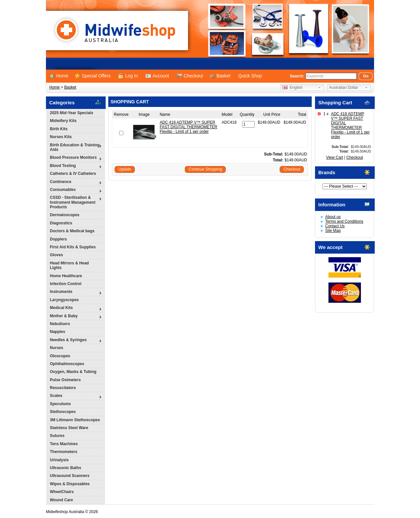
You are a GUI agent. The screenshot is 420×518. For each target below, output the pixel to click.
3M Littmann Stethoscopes (75, 420)
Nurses (57, 348)
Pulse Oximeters (65, 380)
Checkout (190, 76)
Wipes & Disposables (70, 484)
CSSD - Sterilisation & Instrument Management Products (74, 202)
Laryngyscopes (64, 300)
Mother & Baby (74, 317)
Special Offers (93, 76)
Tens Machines (64, 444)
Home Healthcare (66, 276)
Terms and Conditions (344, 221)
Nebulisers (60, 324)
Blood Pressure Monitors (74, 158)
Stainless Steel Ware (69, 428)
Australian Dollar (344, 88)
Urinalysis (59, 460)
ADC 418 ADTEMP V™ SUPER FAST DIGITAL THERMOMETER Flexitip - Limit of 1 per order (350, 125)
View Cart (335, 157)
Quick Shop (250, 76)
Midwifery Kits (63, 121)
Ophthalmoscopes (67, 364)
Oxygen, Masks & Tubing (73, 372)
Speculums (60, 404)
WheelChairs (62, 492)
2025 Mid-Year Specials (72, 113)
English (292, 88)
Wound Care (61, 500)
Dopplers (58, 239)
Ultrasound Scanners (70, 476)
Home (59, 76)
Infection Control (66, 284)
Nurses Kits (61, 137)
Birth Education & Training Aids (74, 147)
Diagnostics (61, 223)
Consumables (74, 190)
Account (157, 76)
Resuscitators (63, 388)
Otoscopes (60, 356)
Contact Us (335, 226)
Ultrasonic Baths (65, 468)
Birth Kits (59, 129)
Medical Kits (74, 309)
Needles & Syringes (74, 341)
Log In (128, 76)
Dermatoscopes (65, 215)
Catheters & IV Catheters (73, 174)
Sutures (57, 436)
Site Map (333, 231)
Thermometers (63, 452)
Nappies (58, 332)
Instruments (74, 292)
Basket (220, 76)
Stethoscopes (63, 412)
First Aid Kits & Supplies (73, 247)
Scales (74, 396)
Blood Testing (74, 166)
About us (333, 217)
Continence (74, 183)
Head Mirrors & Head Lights (69, 265)
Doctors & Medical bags (72, 231)
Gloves (56, 255)
